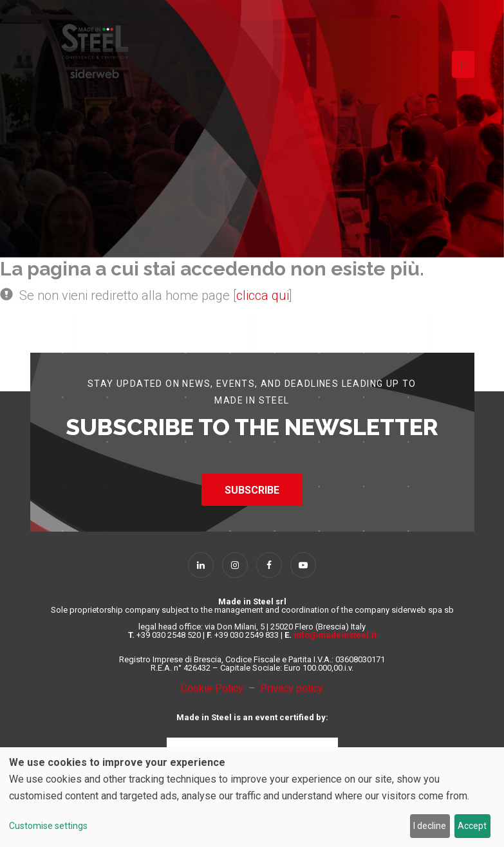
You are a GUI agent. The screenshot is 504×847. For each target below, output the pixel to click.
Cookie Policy (215, 688)
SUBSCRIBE (252, 490)
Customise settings (48, 826)
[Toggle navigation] (463, 64)
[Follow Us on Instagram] (235, 565)
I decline (430, 826)
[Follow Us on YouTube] (303, 565)
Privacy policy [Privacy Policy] (292, 688)
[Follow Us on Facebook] (269, 565)
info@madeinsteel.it (335, 635)
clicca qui (263, 295)
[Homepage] (95, 51)
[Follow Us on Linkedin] (201, 565)
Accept (472, 826)
